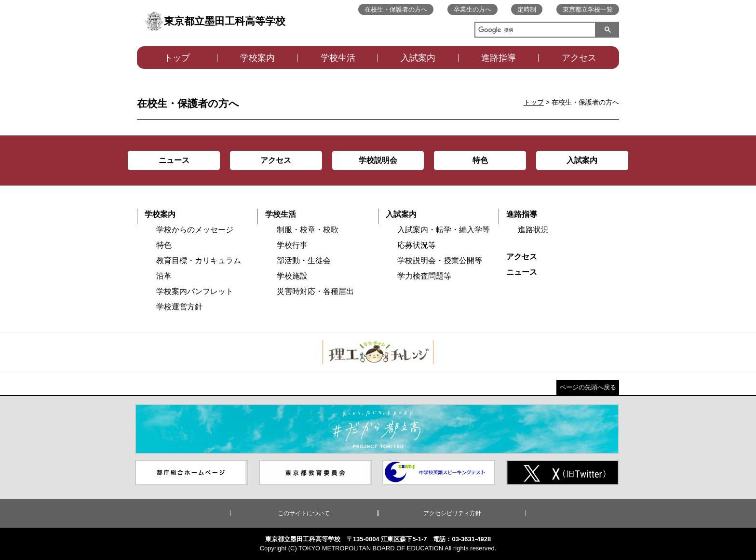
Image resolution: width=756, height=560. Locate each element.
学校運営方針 (179, 307)
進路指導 (499, 58)
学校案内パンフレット (195, 291)
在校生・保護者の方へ (396, 9)
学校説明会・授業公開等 (440, 260)
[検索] (533, 31)
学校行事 (292, 245)
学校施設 (292, 276)
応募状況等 (417, 245)
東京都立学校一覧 (588, 9)
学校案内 (257, 58)
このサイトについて (304, 513)
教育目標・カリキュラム (199, 260)
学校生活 (338, 58)
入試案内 (418, 58)
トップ (177, 58)
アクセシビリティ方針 (452, 513)
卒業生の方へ (472, 9)
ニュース (522, 272)
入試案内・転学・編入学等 (444, 230)
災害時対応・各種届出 (315, 291)
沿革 (164, 276)
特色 (164, 245)
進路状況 (533, 230)
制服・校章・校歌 (308, 230)
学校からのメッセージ (195, 230)
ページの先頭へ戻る (588, 387)
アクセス (579, 58)
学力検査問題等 (424, 276)
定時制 (527, 9)
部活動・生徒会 (304, 260)
